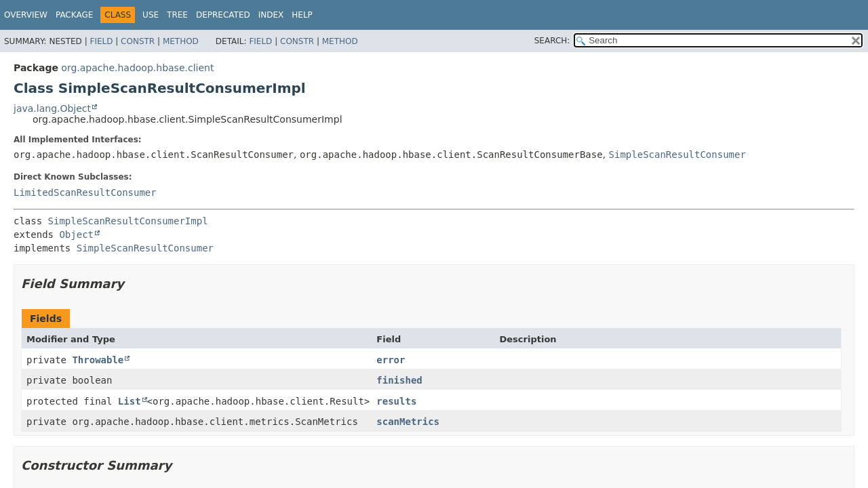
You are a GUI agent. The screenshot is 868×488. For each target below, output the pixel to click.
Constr (138, 41)
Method (181, 41)
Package (74, 15)
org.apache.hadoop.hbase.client (137, 68)
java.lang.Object (52, 108)
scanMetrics (408, 422)
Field (101, 41)
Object (76, 235)
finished (399, 380)
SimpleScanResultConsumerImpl (128, 221)
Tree (177, 15)
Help (302, 15)
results (396, 401)
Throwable (98, 360)
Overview (26, 15)
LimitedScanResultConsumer (85, 192)
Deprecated (223, 15)
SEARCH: (552, 41)
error (391, 360)
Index (271, 15)
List (130, 401)
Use (151, 15)
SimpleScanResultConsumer (677, 155)
